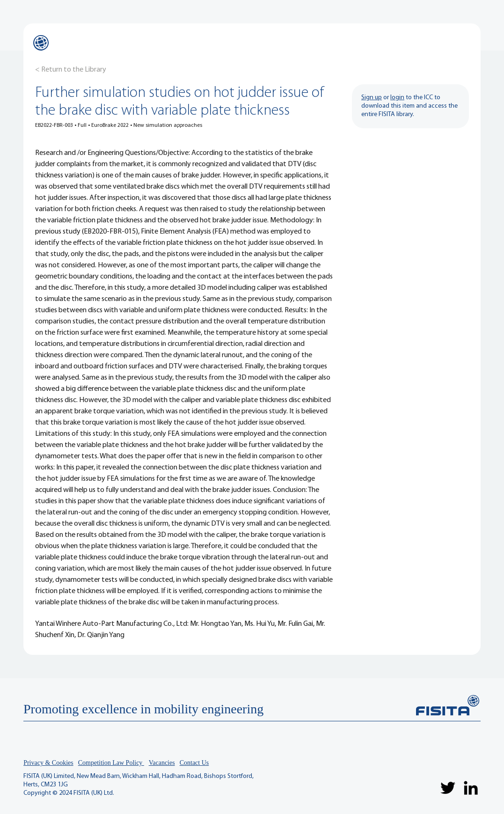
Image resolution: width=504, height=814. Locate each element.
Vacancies (162, 763)
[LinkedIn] (471, 788)
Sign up (372, 98)
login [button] (397, 98)
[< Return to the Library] (71, 70)
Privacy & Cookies (48, 763)
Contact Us (194, 763)
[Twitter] (448, 788)
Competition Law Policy (111, 763)
